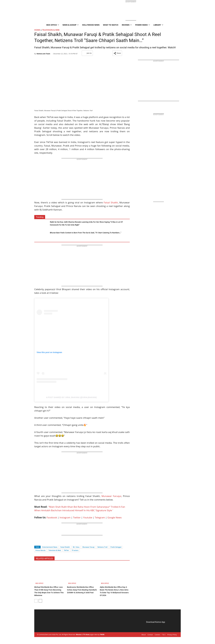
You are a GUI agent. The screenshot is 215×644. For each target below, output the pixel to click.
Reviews (127, 25)
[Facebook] (36, 542)
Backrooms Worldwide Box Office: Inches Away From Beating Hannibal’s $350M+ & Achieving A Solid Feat (82, 590)
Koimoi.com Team (43, 54)
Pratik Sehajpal (116, 547)
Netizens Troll (102, 547)
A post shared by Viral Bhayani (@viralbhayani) (71, 397)
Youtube (88, 517)
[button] (117, 53)
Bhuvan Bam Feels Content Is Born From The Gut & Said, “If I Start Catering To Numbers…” (86, 233)
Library (158, 25)
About (144, 635)
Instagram (65, 517)
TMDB (102, 634)
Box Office (53, 25)
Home (37, 30)
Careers (157, 635)
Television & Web (51, 30)
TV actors (75, 550)
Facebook (52, 517)
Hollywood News (91, 25)
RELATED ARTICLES (44, 559)
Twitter (77, 517)
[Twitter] (41, 542)
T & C (164, 635)
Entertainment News (50, 547)
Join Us (87, 53)
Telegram (100, 517)
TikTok (66, 550)
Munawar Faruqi (88, 547)
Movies (79, 634)
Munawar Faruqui (111, 496)
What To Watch (111, 25)
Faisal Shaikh (111, 202)
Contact (150, 635)
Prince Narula (40, 550)
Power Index (143, 25)
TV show (86, 634)
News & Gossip (71, 25)
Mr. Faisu (76, 547)
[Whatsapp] (46, 542)
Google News (114, 517)
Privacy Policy (172, 635)
